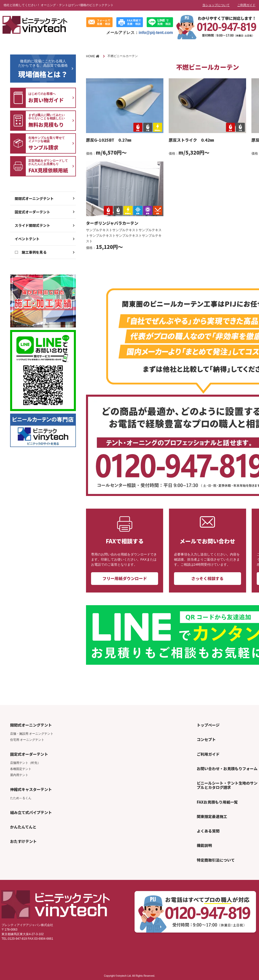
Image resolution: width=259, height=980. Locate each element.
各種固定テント (21, 769)
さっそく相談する (207, 578)
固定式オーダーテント (32, 212)
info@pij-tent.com (156, 33)
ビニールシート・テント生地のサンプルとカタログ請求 (227, 785)
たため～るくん (21, 798)
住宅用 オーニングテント (27, 740)
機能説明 (204, 845)
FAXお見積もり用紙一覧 (217, 802)
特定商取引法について (216, 860)
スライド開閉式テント (32, 225)
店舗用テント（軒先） (25, 763)
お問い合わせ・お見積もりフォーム (227, 769)
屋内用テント (19, 775)
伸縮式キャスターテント (31, 789)
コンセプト (206, 739)
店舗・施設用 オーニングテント (32, 734)
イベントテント (27, 239)
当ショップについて (216, 5)
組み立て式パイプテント (31, 812)
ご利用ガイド (246, 5)
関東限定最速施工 (212, 816)
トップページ (208, 725)
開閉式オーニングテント (34, 198)
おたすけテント (23, 841)
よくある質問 (208, 831)
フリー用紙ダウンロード (125, 578)
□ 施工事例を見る (31, 252)
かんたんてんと (23, 827)
